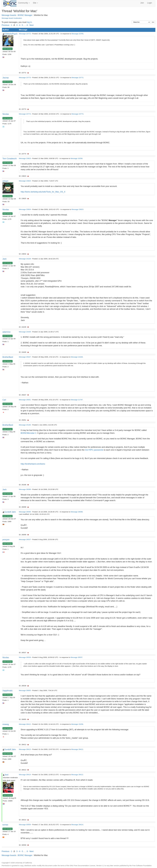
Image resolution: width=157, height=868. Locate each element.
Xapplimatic (8, 691)
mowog (6, 724)
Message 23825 (25, 181)
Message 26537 (25, 539)
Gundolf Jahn (10, 512)
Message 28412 (25, 724)
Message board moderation (12, 18)
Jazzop (6, 78)
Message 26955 (25, 690)
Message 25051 (25, 400)
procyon (6, 540)
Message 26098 (25, 489)
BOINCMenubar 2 (29, 433)
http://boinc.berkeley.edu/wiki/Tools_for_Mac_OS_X (43, 192)
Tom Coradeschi (10, 159)
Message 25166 (25, 425)
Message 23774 (25, 114)
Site (35, 3)
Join (142, 3)
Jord (6, 775)
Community (24, 3)
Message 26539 (25, 657)
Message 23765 (77, 34)
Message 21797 (77, 400)
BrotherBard (8, 357)
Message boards (9, 15)
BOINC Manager (25, 15)
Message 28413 (25, 749)
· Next (31, 25)
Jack (5, 259)
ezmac (5, 825)
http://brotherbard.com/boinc (33, 464)
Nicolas (6, 114)
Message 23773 (25, 77)
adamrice (7, 332)
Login (150, 3)
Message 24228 (25, 259)
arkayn (5, 181)
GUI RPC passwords (94, 450)
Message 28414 (25, 775)
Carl (4, 400)
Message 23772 (25, 34)
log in (29, 22)
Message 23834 (25, 209)
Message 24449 (25, 332)
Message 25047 (25, 357)
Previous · (6, 25)
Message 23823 (25, 158)
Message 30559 (25, 825)
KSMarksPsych (11, 34)
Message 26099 (25, 512)
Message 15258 (76, 158)
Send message (8, 49)
